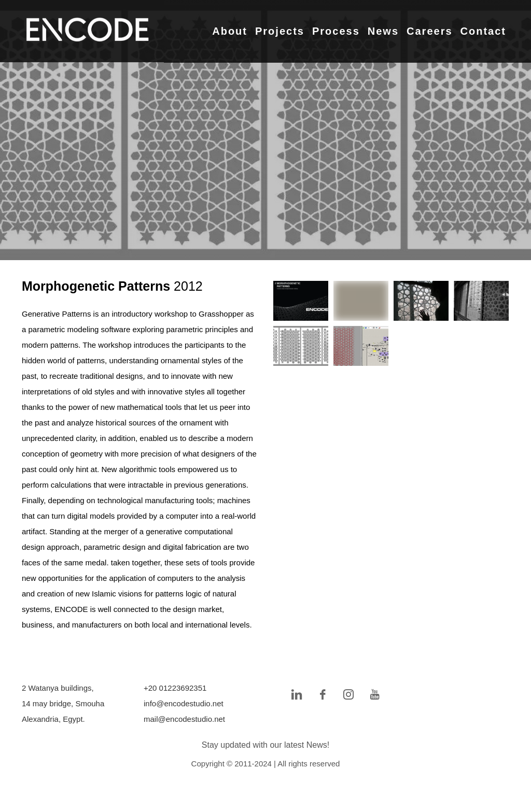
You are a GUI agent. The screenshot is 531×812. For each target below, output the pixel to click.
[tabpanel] (265, 130)
